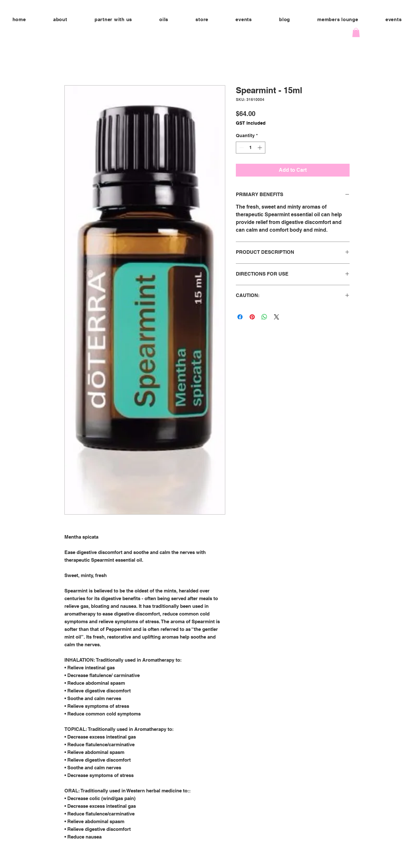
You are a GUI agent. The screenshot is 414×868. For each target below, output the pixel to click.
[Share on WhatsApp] (264, 317)
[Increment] (260, 148)
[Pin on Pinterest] (252, 317)
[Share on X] (277, 317)
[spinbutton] (251, 148)
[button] (113, 19)
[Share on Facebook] (240, 317)
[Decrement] (241, 148)
